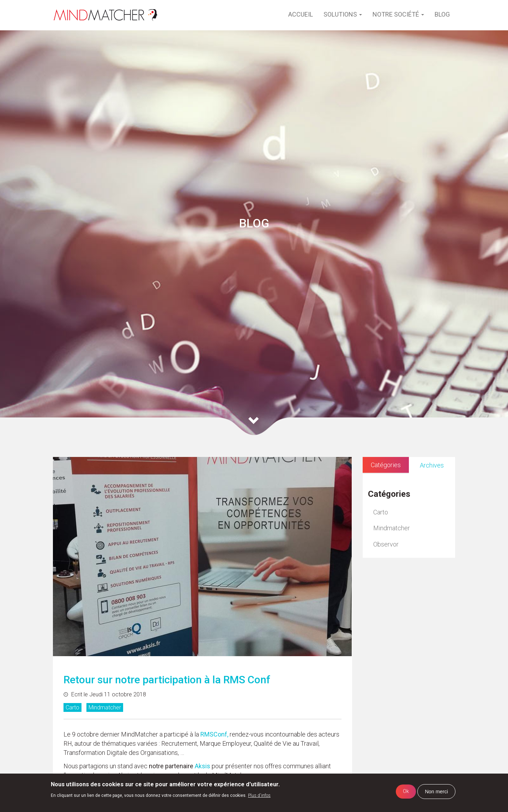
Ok (406, 791)
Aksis (202, 766)
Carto (72, 707)
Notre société (398, 14)
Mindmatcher (105, 707)
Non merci (436, 792)
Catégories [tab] (386, 465)
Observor (386, 544)
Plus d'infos (259, 795)
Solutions (343, 14)
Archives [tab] (432, 465)
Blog (442, 14)
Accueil (301, 14)
